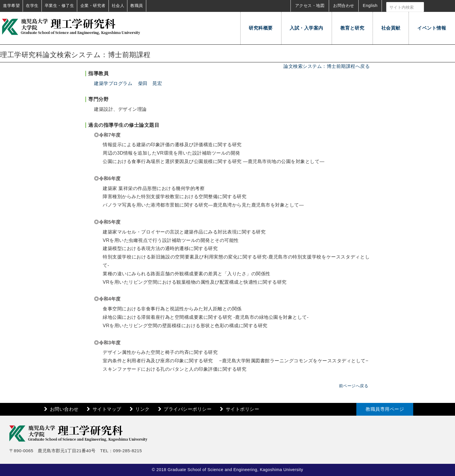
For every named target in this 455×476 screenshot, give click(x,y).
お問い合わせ (64, 409)
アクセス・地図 (310, 6)
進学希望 (11, 6)
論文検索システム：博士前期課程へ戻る (327, 66)
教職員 (137, 6)
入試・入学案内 (306, 28)
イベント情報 (432, 28)
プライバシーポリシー (188, 409)
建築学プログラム (113, 83)
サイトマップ (107, 409)
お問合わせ (344, 6)
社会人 (118, 6)
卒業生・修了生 (59, 6)
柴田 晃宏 (150, 83)
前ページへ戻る (354, 386)
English (370, 6)
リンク (142, 409)
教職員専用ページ (385, 409)
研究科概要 (261, 28)
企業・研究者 (93, 6)
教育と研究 (352, 28)
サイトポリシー (243, 409)
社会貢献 (391, 28)
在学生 (32, 6)
